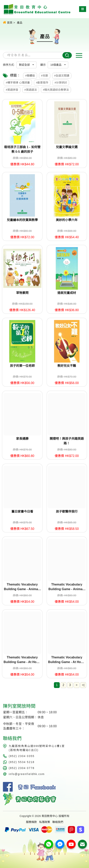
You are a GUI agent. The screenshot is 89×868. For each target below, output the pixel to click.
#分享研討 (61, 83)
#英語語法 (31, 90)
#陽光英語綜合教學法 (56, 90)
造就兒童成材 (67, 293)
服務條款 (31, 822)
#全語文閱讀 (62, 76)
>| (83, 685)
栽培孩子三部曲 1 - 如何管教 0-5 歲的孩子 (22, 149)
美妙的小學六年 (67, 220)
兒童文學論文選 (67, 147)
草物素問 (22, 293)
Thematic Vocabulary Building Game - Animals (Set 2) (67, 587)
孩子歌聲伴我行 (67, 512)
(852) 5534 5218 (22, 762)
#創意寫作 (42, 83)
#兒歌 (45, 76)
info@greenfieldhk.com (27, 774)
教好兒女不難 (67, 366)
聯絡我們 (58, 822)
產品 (20, 23)
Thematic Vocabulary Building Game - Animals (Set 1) (22, 587)
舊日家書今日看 (22, 512)
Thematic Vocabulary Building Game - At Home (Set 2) (67, 660)
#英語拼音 (12, 90)
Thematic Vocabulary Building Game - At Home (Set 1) (22, 660)
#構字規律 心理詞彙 (18, 83)
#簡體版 (30, 76)
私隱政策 (45, 822)
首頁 (8, 22)
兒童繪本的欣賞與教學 (22, 220)
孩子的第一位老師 (22, 366)
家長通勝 (22, 439)
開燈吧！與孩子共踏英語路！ (67, 441)
